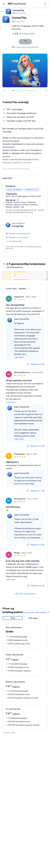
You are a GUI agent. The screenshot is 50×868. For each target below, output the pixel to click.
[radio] (13, 618)
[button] (18, 200)
